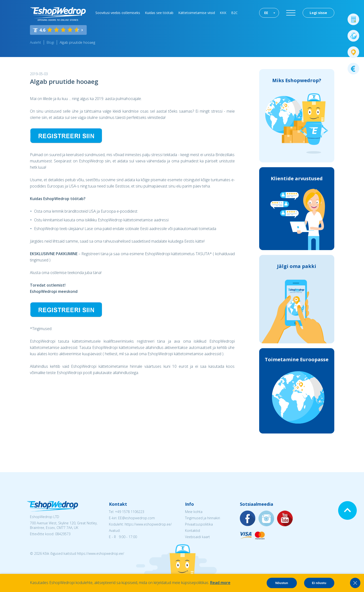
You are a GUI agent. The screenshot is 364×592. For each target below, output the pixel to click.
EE (266, 13)
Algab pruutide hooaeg (77, 42)
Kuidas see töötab (159, 13)
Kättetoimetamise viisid (197, 13)
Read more (220, 583)
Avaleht (36, 42)
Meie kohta (194, 512)
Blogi (50, 42)
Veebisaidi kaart (197, 537)
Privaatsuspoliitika (199, 524)
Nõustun (282, 583)
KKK (223, 13)
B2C (234, 13)
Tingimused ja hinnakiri (203, 518)
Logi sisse (318, 13)
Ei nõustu (319, 583)
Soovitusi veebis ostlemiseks (118, 13)
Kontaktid (193, 531)
